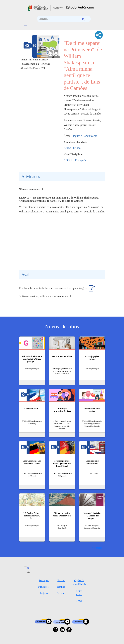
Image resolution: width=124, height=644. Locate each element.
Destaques (44, 580)
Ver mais (96, 548)
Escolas (61, 580)
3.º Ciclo (68, 160)
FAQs (79, 601)
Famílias (61, 587)
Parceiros (61, 593)
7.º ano (67, 148)
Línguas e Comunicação (84, 136)
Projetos (44, 593)
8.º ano (77, 148)
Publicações (44, 587)
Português (80, 160)
